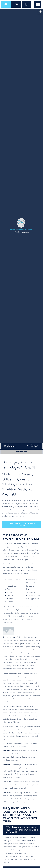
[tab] (21, 525)
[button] (41, 12)
